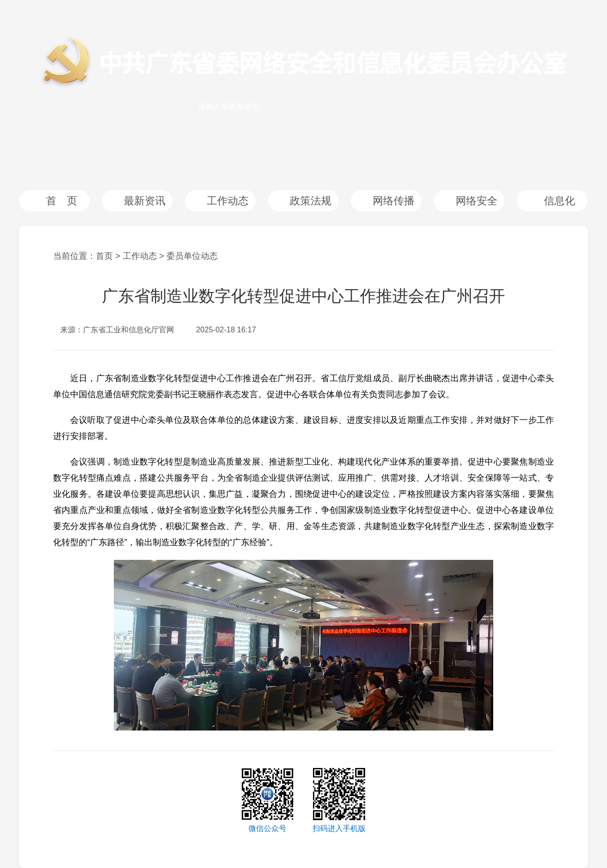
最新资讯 (145, 201)
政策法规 (311, 201)
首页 (104, 256)
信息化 (560, 201)
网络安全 (477, 201)
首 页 (62, 201)
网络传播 (394, 201)
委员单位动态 (192, 256)
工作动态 (228, 201)
